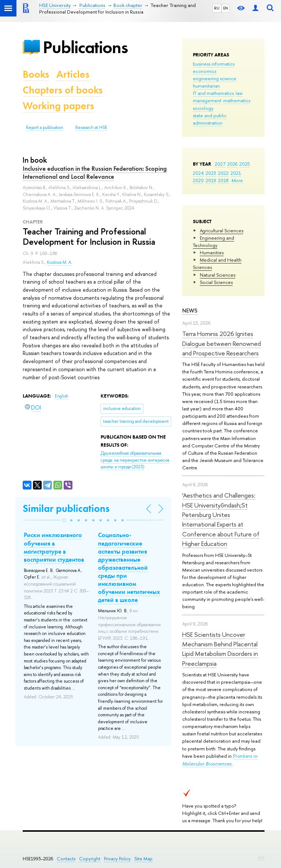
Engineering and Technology (213, 241)
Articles (73, 74)
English (62, 396)
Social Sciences (216, 282)
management (207, 100)
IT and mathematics (213, 93)
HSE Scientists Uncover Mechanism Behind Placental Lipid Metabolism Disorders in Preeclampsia (220, 649)
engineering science (215, 78)
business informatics (214, 64)
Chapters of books (63, 90)
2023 (211, 173)
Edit (261, 857)
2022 (223, 173)
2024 (198, 173)
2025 (245, 164)
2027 (220, 164)
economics (205, 71)
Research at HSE (91, 128)
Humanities (212, 252)
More (237, 180)
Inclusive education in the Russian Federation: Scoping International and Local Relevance (95, 173)
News (190, 311)
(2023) (135, 460)
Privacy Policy (117, 859)
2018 (223, 180)
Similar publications (66, 508)
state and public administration (210, 119)
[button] (64, 520)
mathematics (237, 100)
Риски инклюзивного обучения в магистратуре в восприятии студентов (54, 547)
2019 (211, 180)
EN (226, 8)
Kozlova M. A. (60, 262)
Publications (85, 47)
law (239, 93)
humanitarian (206, 86)
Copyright (90, 859)
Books (36, 74)
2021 (236, 173)
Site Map (143, 859)
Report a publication (45, 128)
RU (217, 8)
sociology (203, 108)
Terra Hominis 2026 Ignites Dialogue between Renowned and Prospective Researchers (222, 343)
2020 (198, 180)
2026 (232, 164)
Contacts (66, 859)
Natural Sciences (218, 275)
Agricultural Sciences (222, 230)
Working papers (58, 106)
